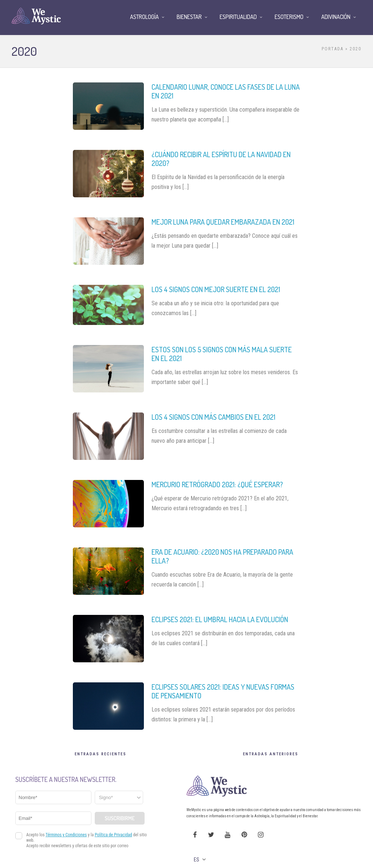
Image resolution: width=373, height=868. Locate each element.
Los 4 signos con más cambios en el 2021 (213, 417)
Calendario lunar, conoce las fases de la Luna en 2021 (226, 91)
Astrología (144, 17)
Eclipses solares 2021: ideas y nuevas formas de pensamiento (223, 691)
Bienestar (189, 17)
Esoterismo (289, 17)
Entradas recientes (101, 754)
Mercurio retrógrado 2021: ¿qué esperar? (217, 484)
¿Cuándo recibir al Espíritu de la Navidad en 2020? (221, 159)
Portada (333, 49)
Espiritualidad (238, 17)
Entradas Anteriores (271, 754)
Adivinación (336, 17)
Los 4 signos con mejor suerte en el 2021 (216, 289)
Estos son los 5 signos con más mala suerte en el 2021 (222, 354)
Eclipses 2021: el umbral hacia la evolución (220, 619)
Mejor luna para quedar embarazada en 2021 (223, 222)
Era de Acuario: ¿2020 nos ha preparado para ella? (222, 556)
